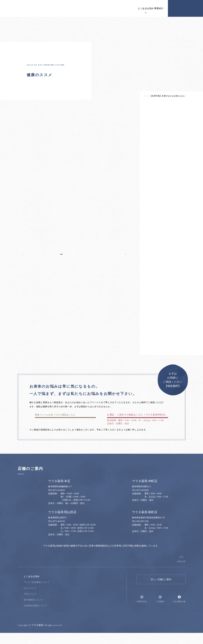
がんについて (49, 599)
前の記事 (28, 253)
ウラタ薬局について (68, 8)
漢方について (90, 8)
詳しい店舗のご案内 (161, 591)
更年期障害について (52, 611)
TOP (131, 96)
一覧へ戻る (74, 253)
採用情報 (159, 8)
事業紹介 (127, 8)
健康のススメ (143, 8)
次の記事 (120, 253)
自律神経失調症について (55, 617)
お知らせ (49, 8)
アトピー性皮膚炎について (56, 593)
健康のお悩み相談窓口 (185, 8)
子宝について (49, 605)
